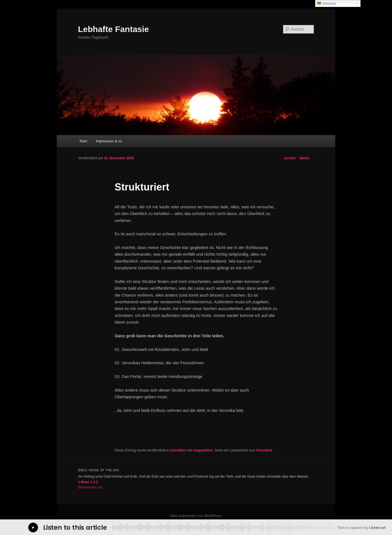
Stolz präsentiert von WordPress (196, 516)
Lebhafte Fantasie (113, 29)
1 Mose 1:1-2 (88, 482)
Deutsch (326, 4)
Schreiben (178, 450)
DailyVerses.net (90, 487)
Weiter (307, 158)
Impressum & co (109, 141)
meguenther (203, 450)
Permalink (264, 450)
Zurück (288, 158)
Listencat (377, 528)
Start (83, 141)
